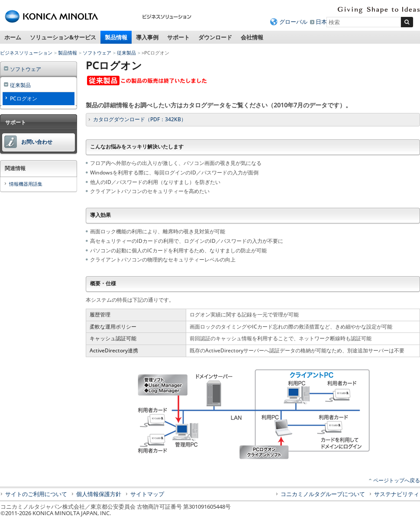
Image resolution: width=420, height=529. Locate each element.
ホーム (13, 37)
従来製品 (126, 53)
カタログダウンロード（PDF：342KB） (140, 119)
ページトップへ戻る (397, 480)
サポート (178, 37)
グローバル (293, 22)
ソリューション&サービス (63, 37)
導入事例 (147, 37)
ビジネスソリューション (26, 53)
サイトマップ (147, 494)
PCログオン (24, 98)
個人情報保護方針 (99, 494)
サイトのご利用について (36, 494)
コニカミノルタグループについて (323, 494)
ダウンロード (215, 37)
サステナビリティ (397, 494)
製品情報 (116, 37)
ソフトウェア (97, 53)
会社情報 (252, 37)
